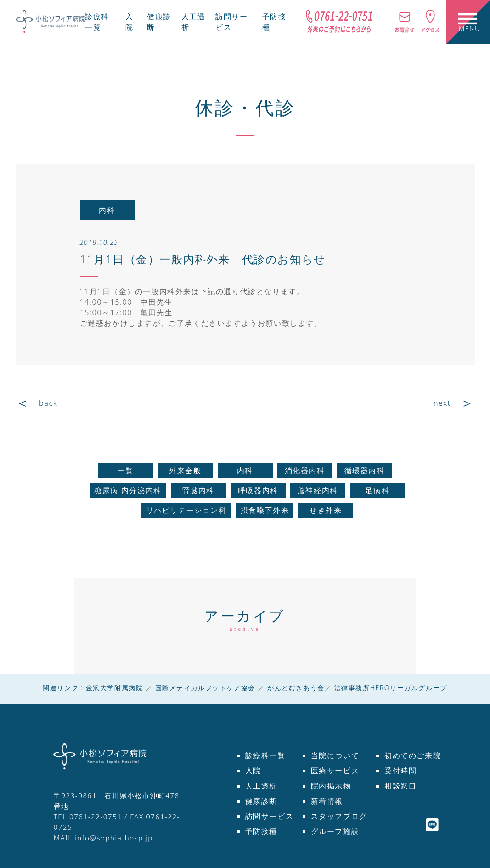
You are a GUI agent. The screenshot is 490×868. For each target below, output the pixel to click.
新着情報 (327, 801)
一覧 (126, 471)
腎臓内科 (198, 490)
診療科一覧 (97, 22)
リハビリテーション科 (186, 510)
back (48, 403)
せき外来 (326, 510)
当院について (335, 755)
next (442, 403)
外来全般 (185, 471)
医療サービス (335, 771)
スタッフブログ (339, 816)
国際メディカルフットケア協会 (205, 688)
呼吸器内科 (258, 490)
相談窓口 (400, 786)
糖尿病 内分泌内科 (128, 490)
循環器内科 (365, 471)
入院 (130, 22)
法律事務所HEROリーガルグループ (391, 688)
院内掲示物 (331, 786)
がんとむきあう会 (296, 688)
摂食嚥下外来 (265, 510)
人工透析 (261, 786)
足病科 (377, 490)
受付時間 (400, 771)
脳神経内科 (318, 490)
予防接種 (261, 831)
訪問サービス (270, 816)
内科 (245, 471)
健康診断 (261, 801)
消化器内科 (305, 471)
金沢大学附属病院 (115, 688)
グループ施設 (335, 831)
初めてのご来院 (413, 755)
